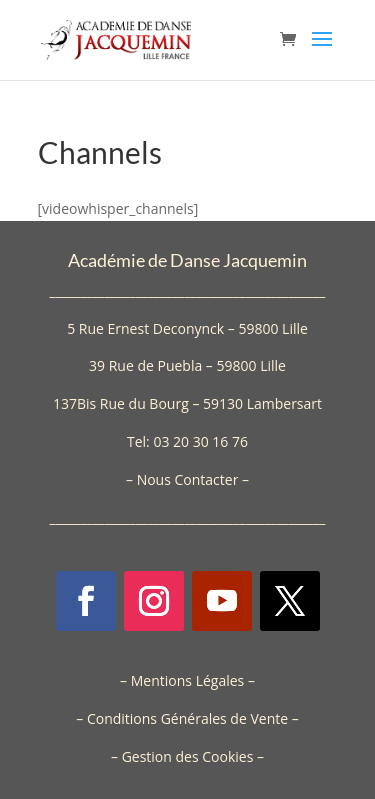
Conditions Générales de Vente (187, 718)
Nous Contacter (188, 479)
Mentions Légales (188, 680)
